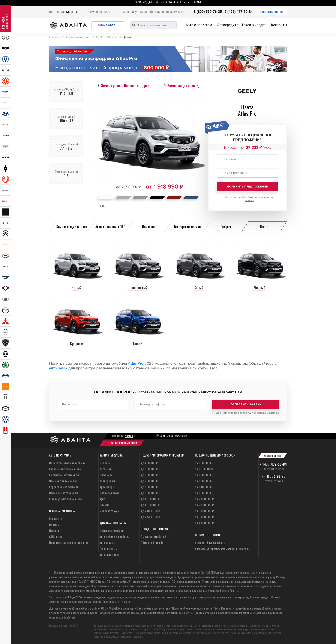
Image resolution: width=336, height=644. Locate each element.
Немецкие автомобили (64, 492)
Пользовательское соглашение (69, 542)
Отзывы (54, 524)
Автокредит (227, 25)
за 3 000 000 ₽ (204, 510)
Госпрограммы (108, 548)
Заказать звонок (272, 12)
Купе (102, 498)
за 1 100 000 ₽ (204, 468)
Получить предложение (247, 187)
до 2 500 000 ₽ (150, 516)
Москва (72, 12)
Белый (76, 287)
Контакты (279, 25)
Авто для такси (109, 554)
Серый (199, 287)
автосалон (58, 368)
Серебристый (137, 287)
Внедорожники (109, 492)
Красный (76, 343)
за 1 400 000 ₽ (204, 486)
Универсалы (107, 480)
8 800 (273, 476)
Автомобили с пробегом (115, 536)
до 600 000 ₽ (149, 474)
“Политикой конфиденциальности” (192, 608)
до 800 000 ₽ (149, 486)
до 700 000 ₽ (149, 480)
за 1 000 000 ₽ (204, 462)
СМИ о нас (56, 536)
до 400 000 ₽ (149, 462)
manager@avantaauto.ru (210, 542)
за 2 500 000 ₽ (204, 504)
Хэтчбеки (106, 468)
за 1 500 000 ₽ (204, 492)
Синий (138, 343)
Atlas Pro (136, 363)
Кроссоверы (107, 486)
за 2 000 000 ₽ (204, 498)
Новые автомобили (112, 530)
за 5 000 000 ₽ (204, 516)
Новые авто (107, 25)
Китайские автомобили (64, 474)
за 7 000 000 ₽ (204, 522)
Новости (54, 530)
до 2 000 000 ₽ (150, 510)
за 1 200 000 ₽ (204, 474)
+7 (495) (273, 464)
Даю (248, 413)
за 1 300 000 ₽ (204, 480)
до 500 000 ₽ (149, 468)
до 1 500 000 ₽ (150, 504)
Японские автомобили (63, 480)
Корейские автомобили (64, 486)
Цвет (101, 206)
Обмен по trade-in (152, 542)
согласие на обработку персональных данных (251, 413)
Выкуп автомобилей (154, 536)
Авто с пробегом (199, 25)
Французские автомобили (66, 498)
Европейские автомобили (65, 468)
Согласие (249, 199)
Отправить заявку (246, 404)
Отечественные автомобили (67, 462)
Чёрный (260, 287)
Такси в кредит (254, 25)
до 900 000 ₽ (149, 492)
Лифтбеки (106, 474)
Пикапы (104, 504)
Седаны (105, 462)
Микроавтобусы (109, 510)
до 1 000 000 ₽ (150, 498)
